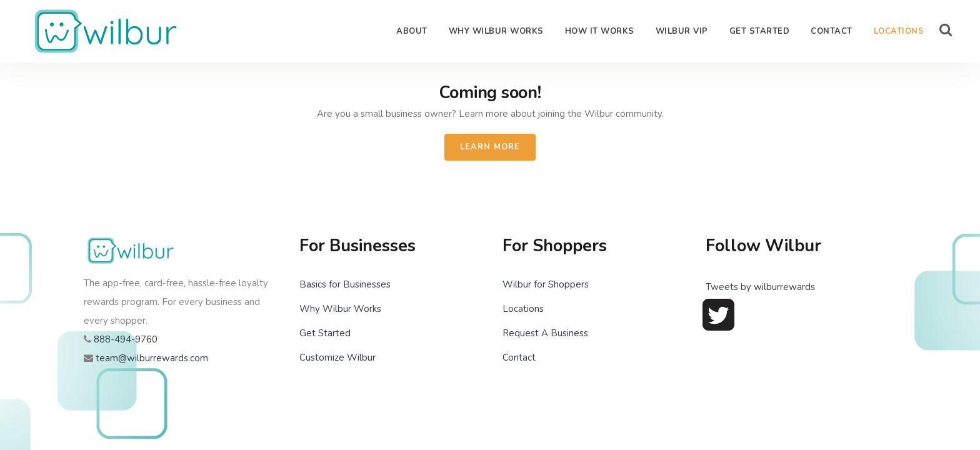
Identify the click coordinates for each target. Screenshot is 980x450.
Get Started (325, 333)
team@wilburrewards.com (152, 358)
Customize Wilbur (337, 357)
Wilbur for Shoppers (546, 284)
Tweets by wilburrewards (760, 287)
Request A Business (545, 333)
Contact (519, 357)
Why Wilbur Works (340, 309)
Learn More (490, 147)
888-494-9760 (126, 339)
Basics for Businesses (345, 284)
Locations (523, 309)
